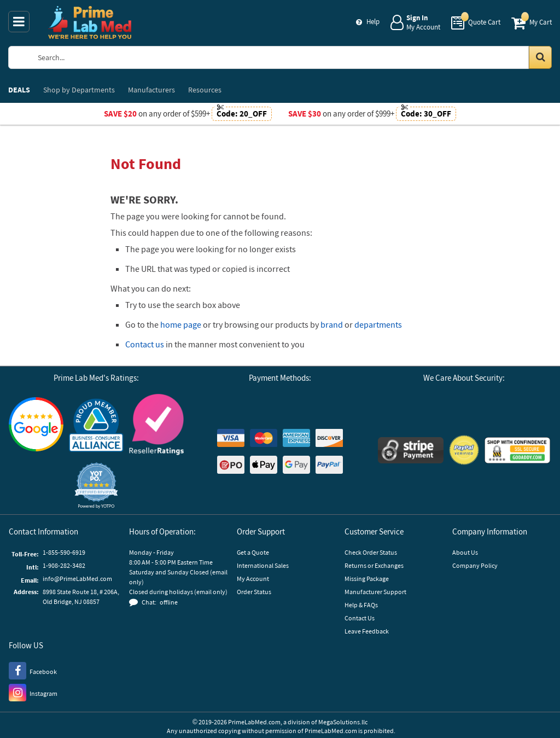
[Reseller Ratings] (156, 426)
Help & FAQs (361, 605)
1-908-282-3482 (64, 565)
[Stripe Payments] (411, 452)
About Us (465, 552)
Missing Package (367, 579)
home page (181, 324)
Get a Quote (253, 552)
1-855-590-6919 (64, 552)
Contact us (145, 344)
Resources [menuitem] (205, 90)
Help (373, 22)
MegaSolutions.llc (343, 722)
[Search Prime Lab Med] (289, 57)
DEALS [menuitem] (19, 90)
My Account (253, 579)
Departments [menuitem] (79, 90)
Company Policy (475, 565)
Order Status (254, 592)
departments (378, 324)
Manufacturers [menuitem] (151, 90)
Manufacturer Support (375, 592)
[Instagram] (33, 692)
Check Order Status (371, 552)
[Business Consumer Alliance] (96, 426)
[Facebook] (33, 670)
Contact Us (360, 618)
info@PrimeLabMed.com (77, 579)
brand (332, 324)
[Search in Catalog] (540, 57)
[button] (96, 486)
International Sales (263, 565)
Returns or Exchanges (374, 565)
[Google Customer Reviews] (36, 426)
